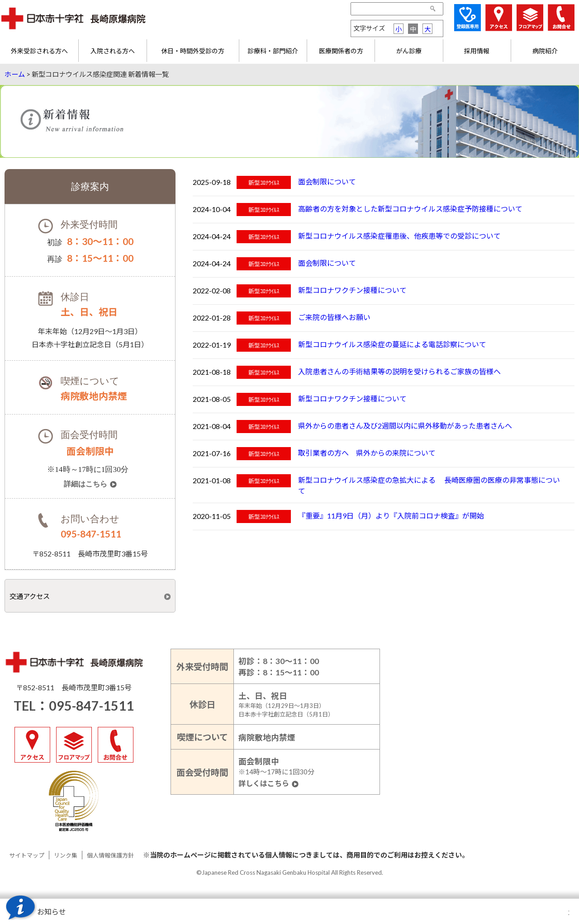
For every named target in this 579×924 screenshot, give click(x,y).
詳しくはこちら (264, 784)
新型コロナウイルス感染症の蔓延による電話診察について (392, 344)
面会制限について (327, 181)
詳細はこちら (85, 484)
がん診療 (409, 51)
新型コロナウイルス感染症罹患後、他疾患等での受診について (399, 236)
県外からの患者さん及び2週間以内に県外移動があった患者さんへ (405, 426)
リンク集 (66, 855)
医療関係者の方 (341, 51)
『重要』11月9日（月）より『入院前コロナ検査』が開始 (391, 516)
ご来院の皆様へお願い (334, 317)
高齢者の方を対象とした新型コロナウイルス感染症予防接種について (410, 209)
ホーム (15, 74)
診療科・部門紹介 (273, 51)
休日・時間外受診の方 (193, 51)
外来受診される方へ (39, 51)
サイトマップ (27, 855)
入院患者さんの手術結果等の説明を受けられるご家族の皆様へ (399, 371)
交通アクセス (30, 596)
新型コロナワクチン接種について (352, 290)
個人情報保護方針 (110, 855)
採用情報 (477, 51)
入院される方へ (113, 51)
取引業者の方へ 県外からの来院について (367, 453)
